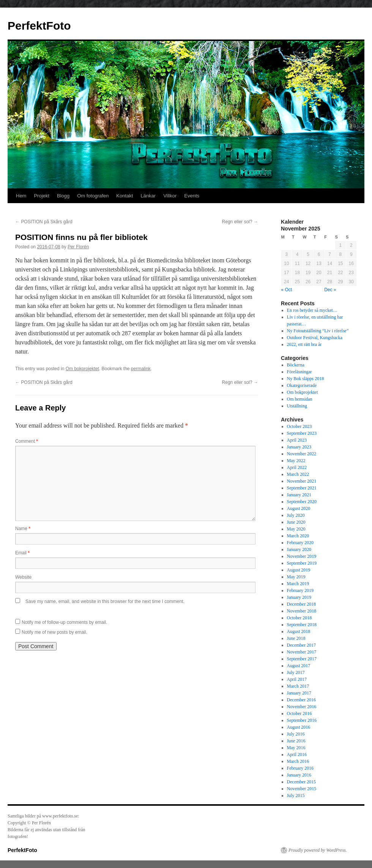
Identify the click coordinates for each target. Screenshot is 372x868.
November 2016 (302, 707)
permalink (141, 369)
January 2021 (299, 495)
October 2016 (299, 713)
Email (22, 553)
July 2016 (296, 734)
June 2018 (296, 638)
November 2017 (302, 652)
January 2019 (299, 597)
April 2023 (297, 440)
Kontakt (125, 196)
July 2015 (296, 795)
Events (192, 196)
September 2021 (302, 488)
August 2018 (299, 631)
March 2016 (298, 761)
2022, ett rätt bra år (304, 344)
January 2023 (299, 447)
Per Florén (78, 247)
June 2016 (296, 741)
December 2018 (301, 604)
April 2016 (297, 754)
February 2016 (300, 768)
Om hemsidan (300, 399)
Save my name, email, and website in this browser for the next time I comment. (105, 601)
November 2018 (302, 611)
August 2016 (299, 727)
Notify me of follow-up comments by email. (64, 622)
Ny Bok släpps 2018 (306, 379)
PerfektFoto (39, 26)
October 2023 (299, 426)
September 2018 (302, 625)
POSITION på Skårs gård (44, 222)
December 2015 (301, 782)
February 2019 (300, 590)
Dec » (330, 290)
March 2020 (298, 536)
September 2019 (302, 563)
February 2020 (300, 543)
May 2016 (296, 748)
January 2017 (299, 693)
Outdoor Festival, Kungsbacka (315, 338)
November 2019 (302, 556)
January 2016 (299, 775)
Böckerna (296, 365)
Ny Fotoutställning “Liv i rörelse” (318, 331)
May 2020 (296, 529)
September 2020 (302, 502)
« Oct (287, 290)
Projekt (41, 196)
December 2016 (301, 700)
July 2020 (296, 515)
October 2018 (299, 618)
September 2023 (302, 433)
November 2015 (302, 789)
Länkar (148, 196)
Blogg (63, 196)
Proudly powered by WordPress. (318, 850)
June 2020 (296, 522)
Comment (27, 441)
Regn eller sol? (240, 222)
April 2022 (297, 467)
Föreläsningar (299, 372)
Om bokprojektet (82, 369)
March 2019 (298, 584)
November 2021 (302, 481)
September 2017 (302, 659)
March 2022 (298, 474)
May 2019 (296, 577)
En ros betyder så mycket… (312, 310)
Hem (21, 196)
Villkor (170, 196)
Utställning (297, 406)
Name (23, 529)
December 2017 (301, 645)
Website (23, 577)
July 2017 (296, 672)
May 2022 (296, 461)
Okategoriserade (302, 385)
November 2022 (302, 454)
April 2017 (297, 679)
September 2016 (302, 720)
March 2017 (298, 686)
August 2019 (299, 570)
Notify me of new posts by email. (54, 632)
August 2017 (299, 666)
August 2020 (299, 508)
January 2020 (299, 549)
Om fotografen (93, 196)
